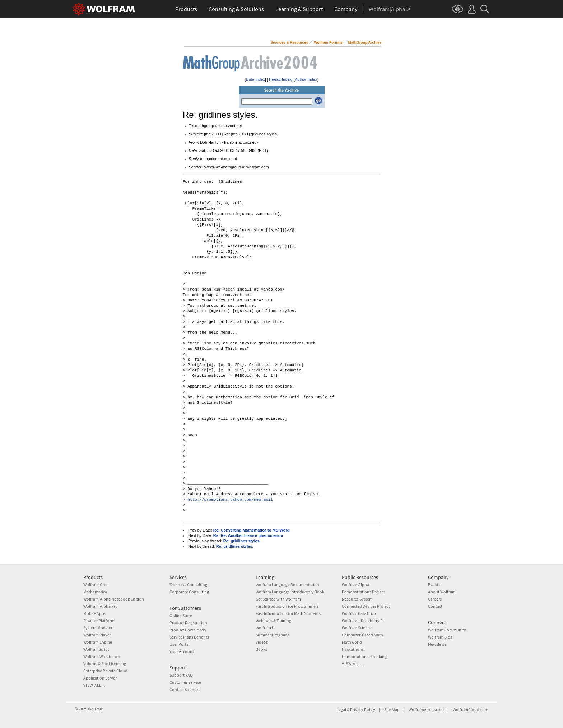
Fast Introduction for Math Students (288, 613)
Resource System (357, 599)
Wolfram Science (357, 628)
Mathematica (95, 592)
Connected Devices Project (366, 606)
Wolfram (96, 709)
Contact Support (185, 689)
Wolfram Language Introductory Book (290, 592)
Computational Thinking (364, 656)
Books (261, 649)
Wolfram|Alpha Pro (101, 606)
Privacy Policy (363, 710)
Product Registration (188, 623)
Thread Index (280, 79)
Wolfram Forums (328, 43)
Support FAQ (181, 675)
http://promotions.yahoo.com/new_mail (230, 500)
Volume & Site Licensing (105, 664)
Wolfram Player (97, 635)
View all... (94, 685)
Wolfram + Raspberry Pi (363, 620)
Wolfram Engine (98, 642)
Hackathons (353, 649)
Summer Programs (273, 635)
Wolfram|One (95, 585)
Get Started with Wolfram (278, 599)
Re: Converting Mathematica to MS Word (251, 530)
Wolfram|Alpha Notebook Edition (114, 599)
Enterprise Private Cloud (105, 671)
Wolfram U (265, 628)
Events (434, 585)
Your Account (182, 651)
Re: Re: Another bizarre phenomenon (248, 535)
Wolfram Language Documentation (287, 585)
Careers (435, 599)
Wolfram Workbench (102, 656)
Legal (341, 710)
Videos (262, 642)
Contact (435, 606)
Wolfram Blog (440, 637)
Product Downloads (188, 630)
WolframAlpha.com (426, 710)
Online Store (181, 615)
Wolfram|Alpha (355, 585)
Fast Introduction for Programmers (287, 606)
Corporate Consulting (189, 592)
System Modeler (98, 628)
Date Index (255, 79)
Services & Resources (289, 43)
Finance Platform (99, 620)
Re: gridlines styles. (242, 541)
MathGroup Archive (365, 43)
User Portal (180, 644)
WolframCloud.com (471, 710)
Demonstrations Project (363, 592)
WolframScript (96, 649)
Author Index (306, 79)
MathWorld (352, 642)
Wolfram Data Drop (359, 613)
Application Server (100, 678)
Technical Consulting (188, 585)
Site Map (392, 710)
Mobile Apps (95, 613)
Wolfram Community (447, 630)
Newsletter (438, 644)
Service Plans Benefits (189, 637)
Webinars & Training (273, 620)
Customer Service (185, 682)
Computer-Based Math (362, 635)
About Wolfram (442, 592)
